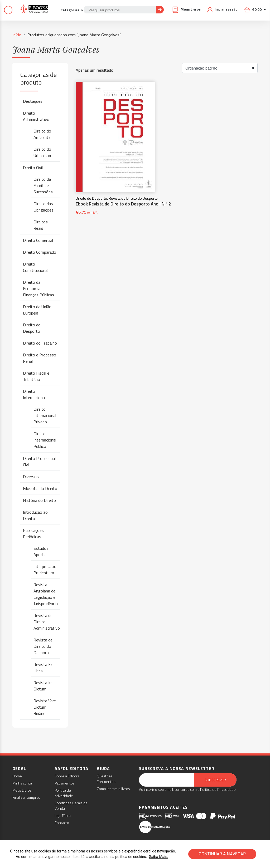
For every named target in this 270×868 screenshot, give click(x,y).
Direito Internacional (34, 394)
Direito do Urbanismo (43, 152)
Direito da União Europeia (37, 310)
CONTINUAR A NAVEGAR (222, 854)
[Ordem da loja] (220, 68)
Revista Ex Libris (43, 668)
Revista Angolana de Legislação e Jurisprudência (46, 594)
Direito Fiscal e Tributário (36, 376)
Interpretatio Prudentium (45, 570)
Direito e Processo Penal (40, 358)
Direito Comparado (40, 252)
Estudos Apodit (41, 551)
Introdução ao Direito (35, 515)
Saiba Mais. (158, 857)
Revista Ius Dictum (44, 686)
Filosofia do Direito (40, 488)
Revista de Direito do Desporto (43, 646)
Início (17, 35)
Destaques (33, 101)
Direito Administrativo (36, 116)
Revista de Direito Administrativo (47, 622)
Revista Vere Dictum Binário (45, 707)
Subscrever (215, 780)
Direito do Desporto (32, 328)
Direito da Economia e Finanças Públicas (38, 288)
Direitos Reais (41, 225)
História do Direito (39, 500)
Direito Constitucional (36, 267)
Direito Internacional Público (45, 440)
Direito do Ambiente (42, 134)
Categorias (70, 10)
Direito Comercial (38, 240)
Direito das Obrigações (44, 207)
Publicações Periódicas (33, 533)
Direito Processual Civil (39, 462)
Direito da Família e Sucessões (43, 185)
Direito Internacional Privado (45, 415)
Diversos (31, 477)
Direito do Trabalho (40, 343)
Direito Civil (33, 168)
